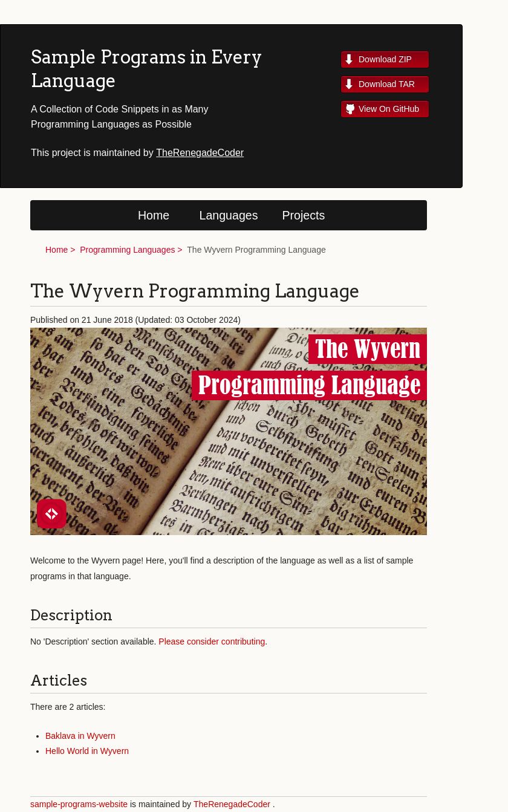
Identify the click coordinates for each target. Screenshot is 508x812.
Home (154, 215)
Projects (304, 215)
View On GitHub (389, 109)
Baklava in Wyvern (80, 736)
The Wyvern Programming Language (256, 250)
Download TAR (387, 84)
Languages (229, 215)
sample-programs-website (79, 804)
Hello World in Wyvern (87, 751)
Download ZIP (385, 59)
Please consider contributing (212, 641)
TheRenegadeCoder (200, 153)
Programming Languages (127, 250)
